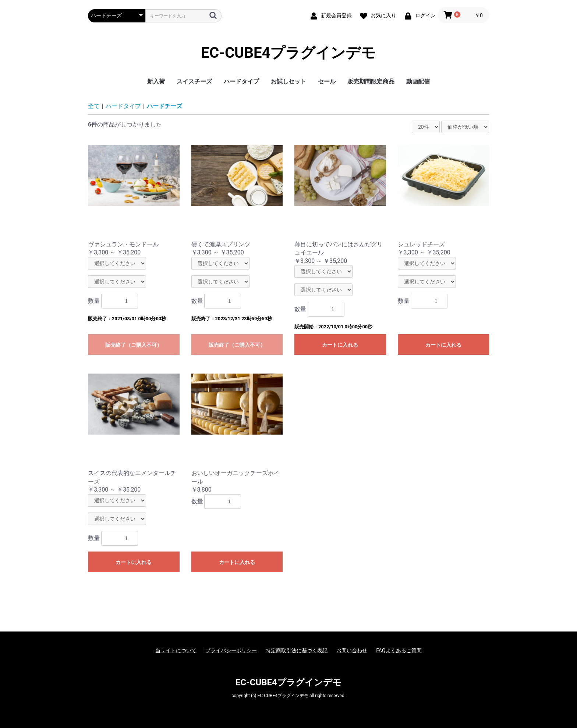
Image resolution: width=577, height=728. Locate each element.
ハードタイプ (241, 81)
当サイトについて (176, 650)
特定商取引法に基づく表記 (297, 650)
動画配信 (418, 81)
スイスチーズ (194, 81)
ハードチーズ (164, 106)
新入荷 (156, 81)
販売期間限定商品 (371, 81)
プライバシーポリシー (231, 650)
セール (327, 81)
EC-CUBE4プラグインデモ (289, 53)
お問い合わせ (352, 650)
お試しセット (288, 81)
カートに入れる (340, 345)
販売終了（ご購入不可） (134, 345)
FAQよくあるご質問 (399, 650)
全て (94, 106)
